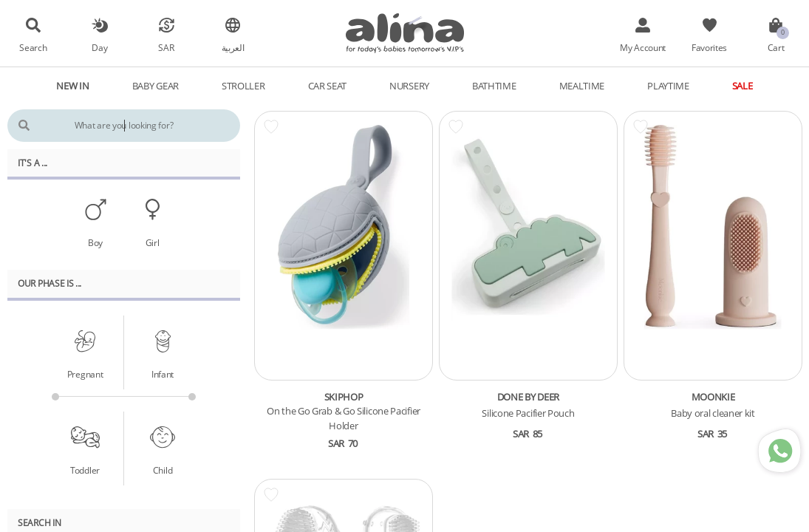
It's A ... (33, 163)
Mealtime (582, 86)
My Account (643, 47)
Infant (163, 374)
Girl (153, 242)
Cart (776, 47)
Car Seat (328, 86)
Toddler (85, 470)
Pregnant (85, 374)
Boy (95, 242)
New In (72, 86)
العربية (233, 47)
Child (163, 470)
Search (33, 47)
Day (99, 47)
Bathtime (494, 86)
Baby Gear (156, 86)
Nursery (409, 86)
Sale (743, 86)
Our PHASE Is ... (50, 283)
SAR (166, 47)
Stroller (243, 86)
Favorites (709, 47)
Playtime (668, 86)
